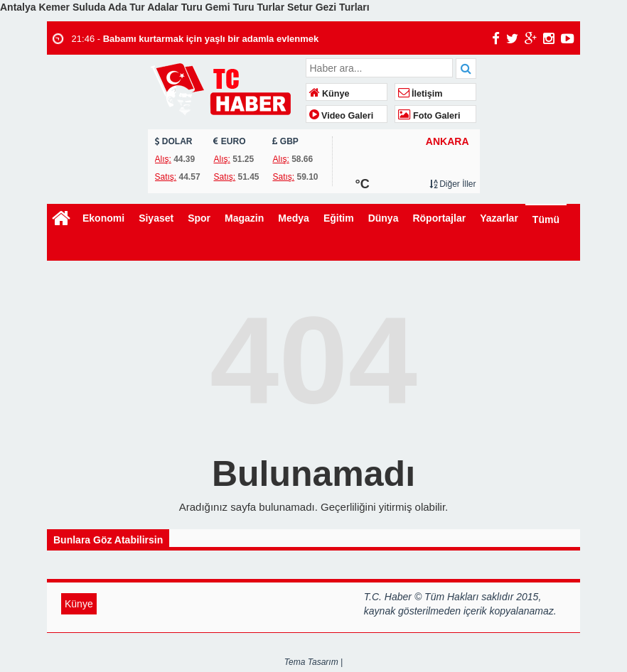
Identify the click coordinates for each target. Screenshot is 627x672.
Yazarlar (499, 218)
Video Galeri (342, 116)
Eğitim (339, 218)
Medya (294, 218)
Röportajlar (439, 218)
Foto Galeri (429, 116)
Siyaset (156, 218)
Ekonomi (103, 218)
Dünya (384, 218)
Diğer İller (453, 184)
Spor (199, 218)
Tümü (546, 220)
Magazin (244, 218)
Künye (329, 94)
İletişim (420, 94)
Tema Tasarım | (313, 662)
